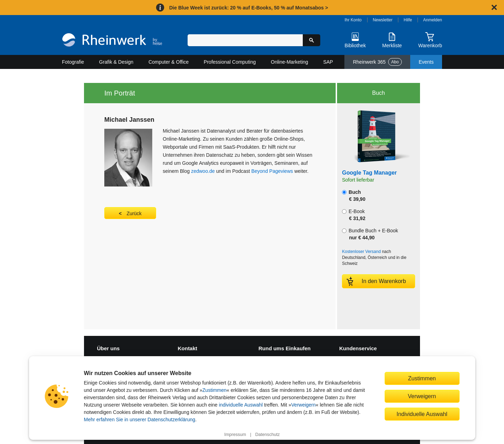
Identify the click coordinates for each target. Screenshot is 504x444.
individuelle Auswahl (241, 405)
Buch (354, 196)
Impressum (235, 435)
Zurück (134, 213)
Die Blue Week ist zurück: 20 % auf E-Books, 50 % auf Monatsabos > (248, 8)
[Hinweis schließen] (494, 7)
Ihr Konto (353, 20)
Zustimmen (214, 390)
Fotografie (73, 62)
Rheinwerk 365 (377, 62)
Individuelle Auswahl (422, 414)
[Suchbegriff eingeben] (245, 40)
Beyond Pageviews (272, 171)
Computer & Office (169, 62)
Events (426, 62)
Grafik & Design (116, 62)
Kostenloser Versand (361, 252)
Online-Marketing (290, 62)
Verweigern (303, 405)
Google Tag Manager (369, 173)
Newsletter (383, 20)
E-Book (354, 215)
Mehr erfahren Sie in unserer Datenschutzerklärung (140, 420)
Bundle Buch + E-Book (370, 234)
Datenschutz (267, 435)
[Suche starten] (311, 40)
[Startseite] (112, 41)
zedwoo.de (203, 171)
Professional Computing (230, 62)
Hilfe (408, 20)
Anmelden (433, 20)
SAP (328, 62)
